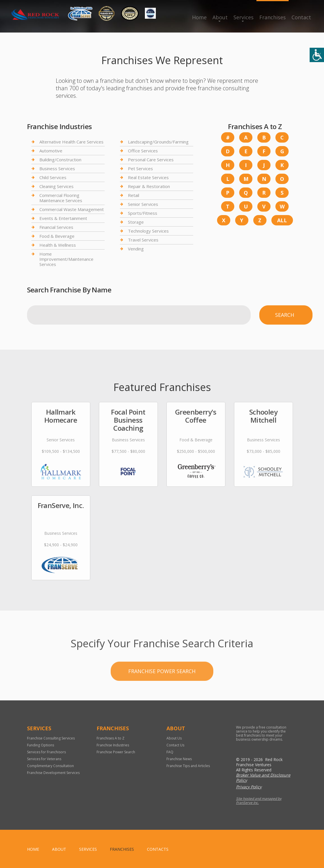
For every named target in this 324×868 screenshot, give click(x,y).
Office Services (143, 151)
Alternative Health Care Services (71, 142)
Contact (301, 17)
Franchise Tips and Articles (188, 766)
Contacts (158, 849)
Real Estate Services (148, 177)
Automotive (51, 151)
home (33, 849)
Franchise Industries (113, 745)
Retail (134, 195)
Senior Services (143, 204)
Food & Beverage (57, 236)
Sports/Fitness (143, 213)
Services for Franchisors (46, 752)
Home (199, 17)
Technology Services (148, 231)
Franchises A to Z (111, 738)
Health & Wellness (58, 245)
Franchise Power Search (162, 690)
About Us (174, 738)
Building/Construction (60, 160)
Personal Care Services (151, 160)
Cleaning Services (56, 186)
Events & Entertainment (63, 218)
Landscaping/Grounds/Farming (158, 142)
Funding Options (41, 745)
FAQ (170, 752)
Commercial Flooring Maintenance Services (61, 198)
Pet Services (140, 168)
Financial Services (56, 227)
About (220, 17)
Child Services (53, 177)
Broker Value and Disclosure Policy (263, 778)
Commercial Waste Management (72, 209)
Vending (136, 249)
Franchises (273, 17)
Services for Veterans (44, 759)
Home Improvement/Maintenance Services (66, 259)
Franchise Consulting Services (51, 738)
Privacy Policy (249, 787)
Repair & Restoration (149, 186)
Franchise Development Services (53, 773)
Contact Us (175, 745)
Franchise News (179, 759)
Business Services (57, 168)
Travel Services (143, 240)
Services (244, 17)
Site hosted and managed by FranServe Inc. (259, 801)
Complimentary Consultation (50, 766)
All (282, 220)
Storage (136, 222)
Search (285, 315)
